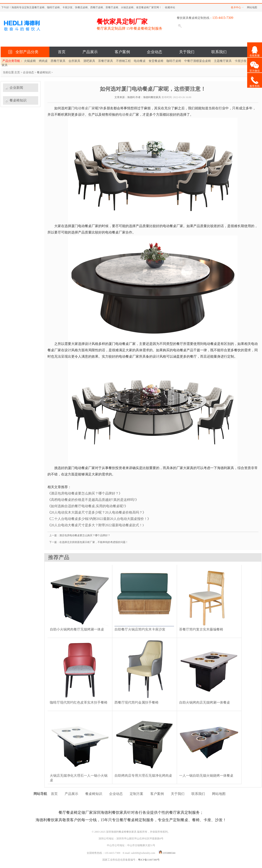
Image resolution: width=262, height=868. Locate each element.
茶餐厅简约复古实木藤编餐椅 (201, 629)
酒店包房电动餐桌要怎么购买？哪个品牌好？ (85, 493)
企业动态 (155, 52)
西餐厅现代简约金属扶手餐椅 (137, 702)
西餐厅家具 (58, 61)
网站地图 (252, 7)
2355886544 (166, 853)
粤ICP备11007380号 (149, 860)
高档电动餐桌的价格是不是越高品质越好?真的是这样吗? (93, 500)
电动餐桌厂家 (85, 108)
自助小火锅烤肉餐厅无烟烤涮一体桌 (77, 629)
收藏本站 (170, 7)
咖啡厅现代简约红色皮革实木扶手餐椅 (79, 702)
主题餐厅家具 (223, 61)
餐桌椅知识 (44, 72)
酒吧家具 (89, 61)
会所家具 (74, 61)
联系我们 (219, 52)
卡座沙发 (241, 61)
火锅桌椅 (30, 61)
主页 (17, 72)
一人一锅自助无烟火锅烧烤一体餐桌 (206, 776)
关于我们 (187, 52)
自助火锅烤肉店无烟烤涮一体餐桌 (205, 702)
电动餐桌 (140, 61)
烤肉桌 (43, 61)
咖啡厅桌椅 (174, 61)
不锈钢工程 (123, 61)
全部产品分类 (26, 52)
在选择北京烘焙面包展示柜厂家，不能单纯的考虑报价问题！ (94, 542)
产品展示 (90, 52)
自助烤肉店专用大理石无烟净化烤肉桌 (143, 776)
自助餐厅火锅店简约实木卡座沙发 (140, 629)
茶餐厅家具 (106, 61)
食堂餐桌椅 (156, 61)
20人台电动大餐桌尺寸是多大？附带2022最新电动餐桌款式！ (97, 525)
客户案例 (122, 52)
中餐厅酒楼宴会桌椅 (198, 61)
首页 (62, 52)
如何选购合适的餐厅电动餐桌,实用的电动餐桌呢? (88, 506)
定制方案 (137, 794)
